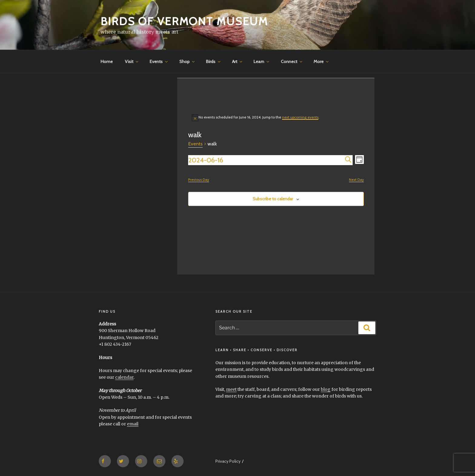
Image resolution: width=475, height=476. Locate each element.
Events (159, 62)
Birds (214, 62)
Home (107, 62)
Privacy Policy (228, 461)
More (322, 62)
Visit (132, 62)
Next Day (356, 180)
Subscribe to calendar (273, 199)
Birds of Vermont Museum (184, 21)
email (133, 424)
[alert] (276, 118)
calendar (124, 377)
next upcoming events (300, 117)
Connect (292, 62)
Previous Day (199, 180)
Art (238, 62)
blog (326, 389)
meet (231, 389)
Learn (262, 62)
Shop (188, 62)
